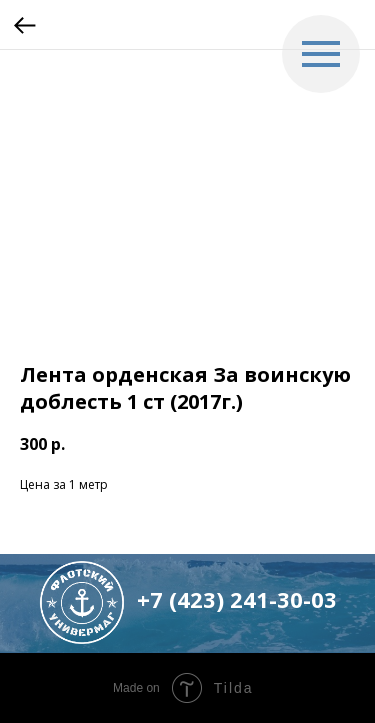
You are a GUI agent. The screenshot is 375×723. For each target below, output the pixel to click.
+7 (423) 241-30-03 (237, 599)
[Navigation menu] (321, 54)
